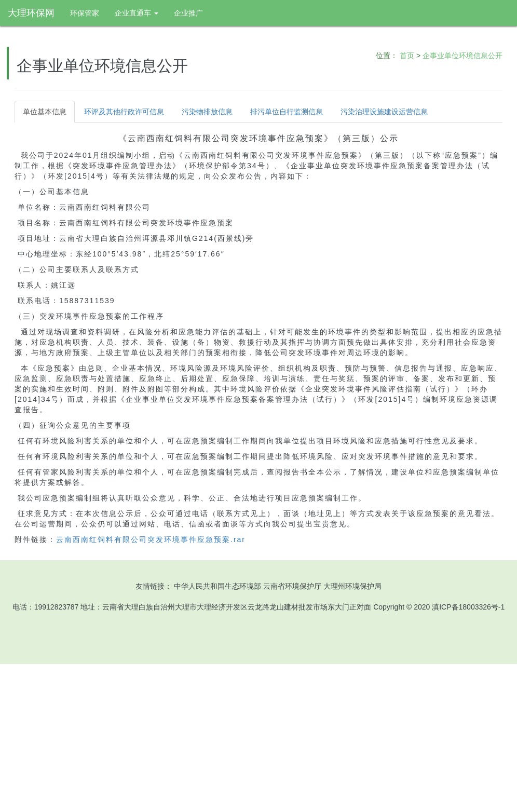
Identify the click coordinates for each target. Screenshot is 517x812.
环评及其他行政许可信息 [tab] (124, 112)
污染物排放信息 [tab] (207, 112)
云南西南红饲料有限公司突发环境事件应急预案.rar (151, 539)
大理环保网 (31, 13)
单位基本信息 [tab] (45, 112)
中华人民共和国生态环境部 (217, 586)
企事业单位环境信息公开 (462, 56)
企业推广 (188, 13)
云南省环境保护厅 (292, 586)
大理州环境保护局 (352, 586)
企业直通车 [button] (137, 13)
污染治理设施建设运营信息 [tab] (384, 112)
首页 (407, 56)
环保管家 (85, 13)
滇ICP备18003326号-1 (468, 607)
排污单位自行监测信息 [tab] (287, 112)
